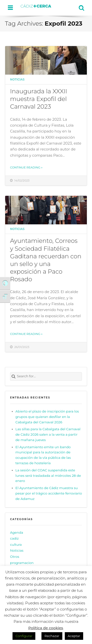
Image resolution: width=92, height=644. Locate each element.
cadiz (14, 538)
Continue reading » (26, 167)
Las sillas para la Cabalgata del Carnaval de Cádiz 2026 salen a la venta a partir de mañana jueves (48, 434)
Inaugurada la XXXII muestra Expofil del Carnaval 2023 (39, 99)
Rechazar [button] (52, 636)
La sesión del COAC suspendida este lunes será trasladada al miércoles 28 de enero (48, 476)
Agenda (17, 532)
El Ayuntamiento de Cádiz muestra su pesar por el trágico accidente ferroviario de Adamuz (49, 493)
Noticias (17, 80)
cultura (16, 545)
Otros (15, 557)
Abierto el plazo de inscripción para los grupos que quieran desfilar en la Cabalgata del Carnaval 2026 (47, 417)
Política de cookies (46, 628)
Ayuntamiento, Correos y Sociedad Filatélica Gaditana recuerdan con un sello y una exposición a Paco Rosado (46, 260)
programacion (22, 563)
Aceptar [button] (74, 636)
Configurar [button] (24, 636)
